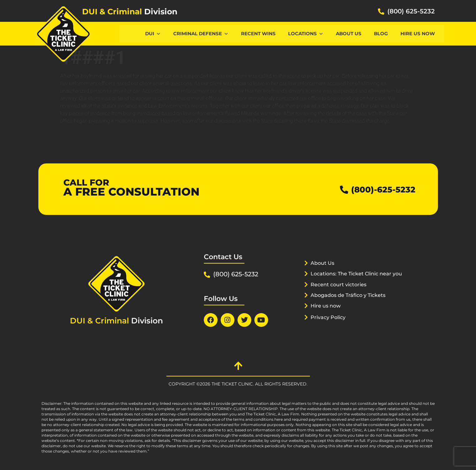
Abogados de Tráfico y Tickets (351, 303)
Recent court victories (341, 292)
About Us (349, 34)
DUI (153, 34)
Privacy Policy (330, 325)
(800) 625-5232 (411, 11)
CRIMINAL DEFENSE (201, 34)
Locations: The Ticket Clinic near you (353, 281)
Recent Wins (258, 34)
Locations (306, 34)
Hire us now (418, 34)
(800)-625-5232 (379, 189)
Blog (381, 34)
